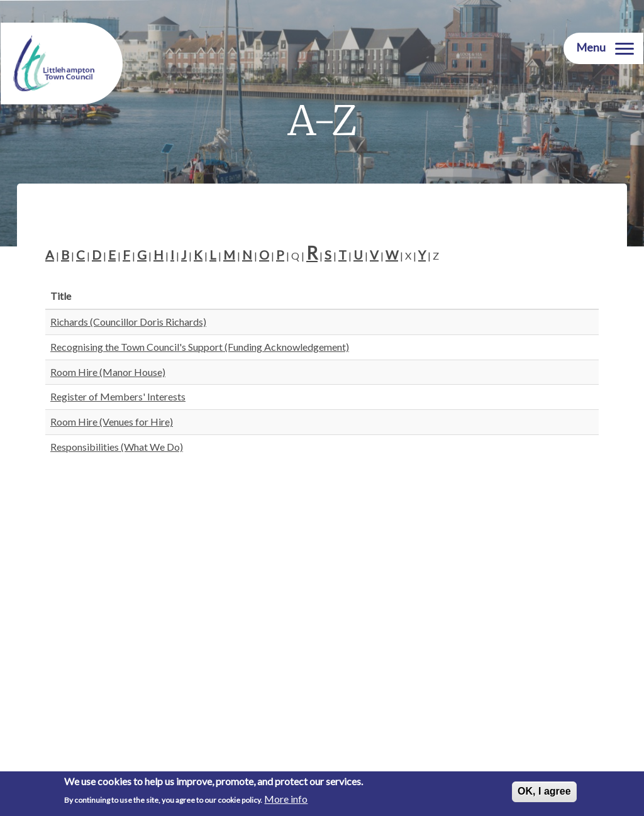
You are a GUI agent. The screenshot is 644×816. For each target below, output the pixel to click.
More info (286, 799)
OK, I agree (544, 792)
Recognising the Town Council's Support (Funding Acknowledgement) (200, 347)
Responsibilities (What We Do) (117, 447)
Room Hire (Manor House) (108, 372)
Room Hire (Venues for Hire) (112, 422)
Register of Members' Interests (118, 396)
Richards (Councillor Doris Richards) (128, 322)
